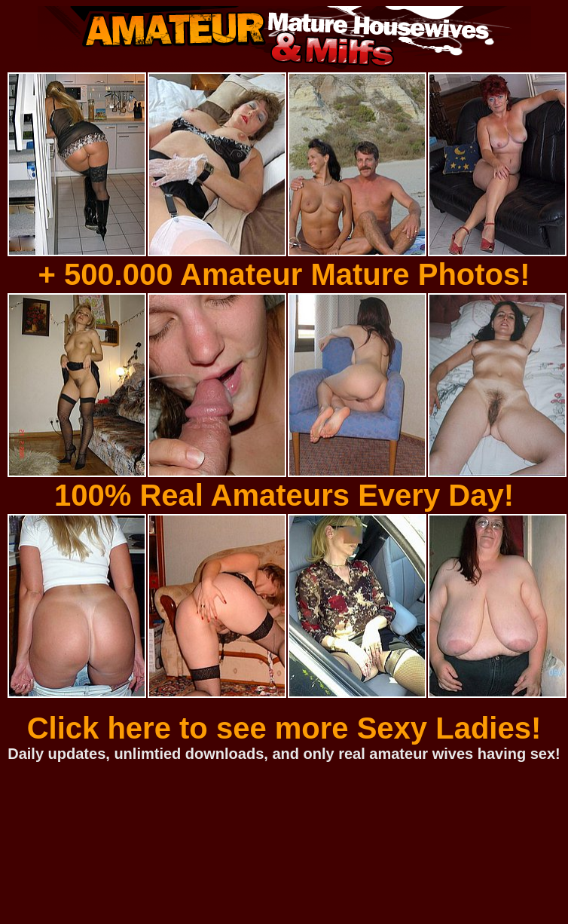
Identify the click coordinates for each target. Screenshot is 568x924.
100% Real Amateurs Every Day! (284, 495)
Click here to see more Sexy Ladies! (284, 728)
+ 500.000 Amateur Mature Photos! (284, 274)
